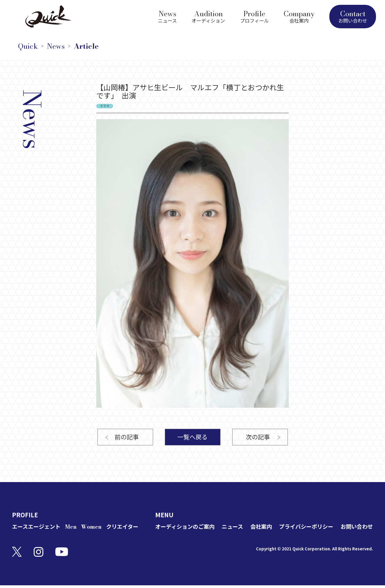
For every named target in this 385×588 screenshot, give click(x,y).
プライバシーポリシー (306, 527)
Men (71, 527)
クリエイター (122, 527)
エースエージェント (36, 527)
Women (91, 527)
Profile (254, 16)
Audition (208, 16)
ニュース (232, 527)
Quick (28, 46)
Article (86, 46)
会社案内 (261, 527)
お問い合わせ (357, 527)
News (167, 16)
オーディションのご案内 (185, 527)
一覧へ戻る (192, 437)
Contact (353, 16)
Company (299, 16)
